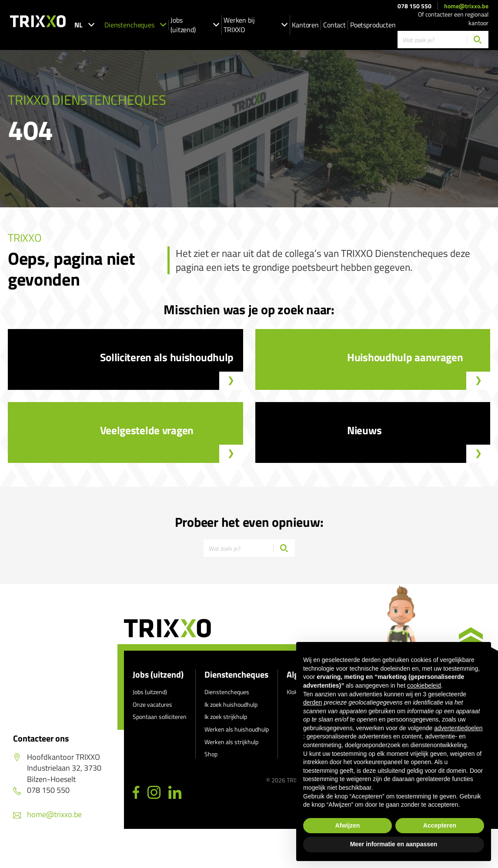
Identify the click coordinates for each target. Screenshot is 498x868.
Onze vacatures (152, 704)
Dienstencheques (135, 25)
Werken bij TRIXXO (256, 25)
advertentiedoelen (458, 728)
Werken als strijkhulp (231, 742)
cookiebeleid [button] (424, 685)
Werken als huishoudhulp (237, 729)
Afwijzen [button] (348, 825)
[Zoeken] (478, 40)
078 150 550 (414, 6)
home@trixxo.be (466, 6)
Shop (211, 754)
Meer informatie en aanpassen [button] (394, 844)
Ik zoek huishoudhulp (231, 704)
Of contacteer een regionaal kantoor (453, 18)
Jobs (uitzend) (195, 25)
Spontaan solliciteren (160, 717)
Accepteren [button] (440, 825)
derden (313, 702)
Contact (334, 25)
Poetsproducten (373, 25)
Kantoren (305, 25)
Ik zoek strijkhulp (226, 717)
